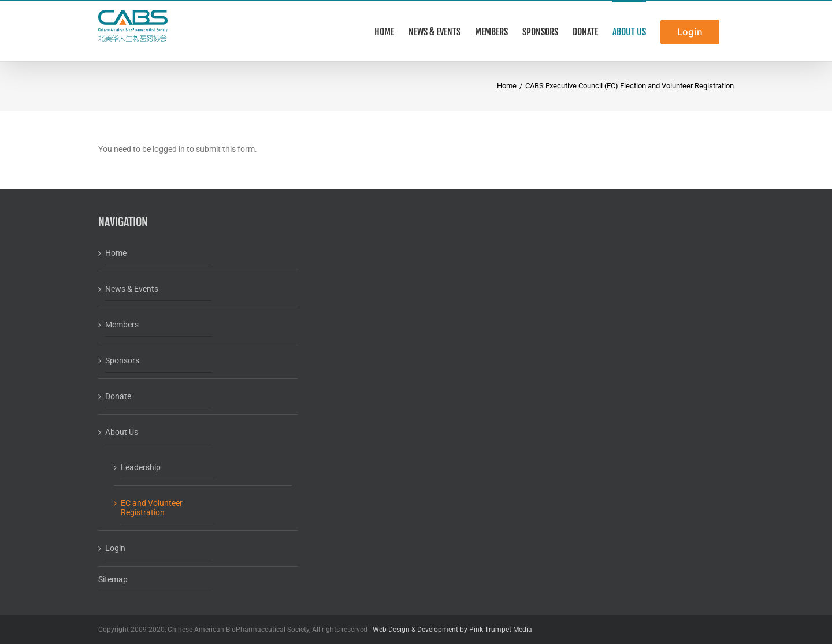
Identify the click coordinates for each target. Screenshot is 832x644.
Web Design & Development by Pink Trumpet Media (452, 630)
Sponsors (122, 360)
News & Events (132, 289)
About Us (122, 432)
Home (116, 253)
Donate (118, 396)
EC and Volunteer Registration (152, 508)
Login (115, 548)
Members (122, 325)
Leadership (141, 467)
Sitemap (113, 579)
